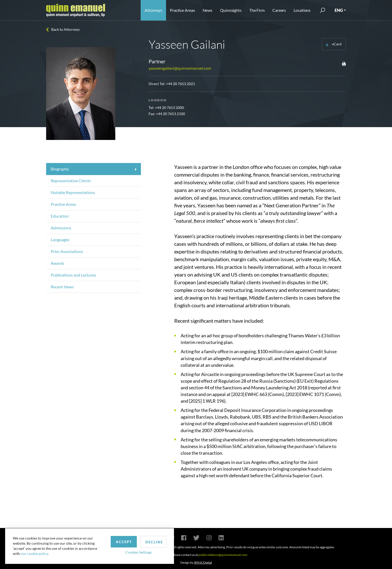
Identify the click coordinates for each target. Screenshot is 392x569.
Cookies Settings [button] (133, 552)
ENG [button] (339, 10)
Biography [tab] (60, 169)
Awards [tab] (58, 263)
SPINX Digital (203, 562)
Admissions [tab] (61, 228)
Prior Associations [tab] (67, 251)
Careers (279, 10)
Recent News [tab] (62, 287)
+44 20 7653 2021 (180, 84)
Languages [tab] (60, 240)
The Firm (257, 10)
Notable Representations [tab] (73, 192)
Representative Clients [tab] (71, 181)
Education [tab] (60, 216)
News (208, 10)
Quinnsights (231, 10)
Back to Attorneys (65, 29)
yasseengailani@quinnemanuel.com (180, 68)
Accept (119, 542)
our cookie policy (34, 553)
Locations (302, 10)
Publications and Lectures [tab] (73, 275)
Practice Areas (182, 10)
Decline (149, 542)
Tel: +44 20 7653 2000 (166, 108)
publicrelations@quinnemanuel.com (223, 555)
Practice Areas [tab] (63, 204)
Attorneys (153, 10)
